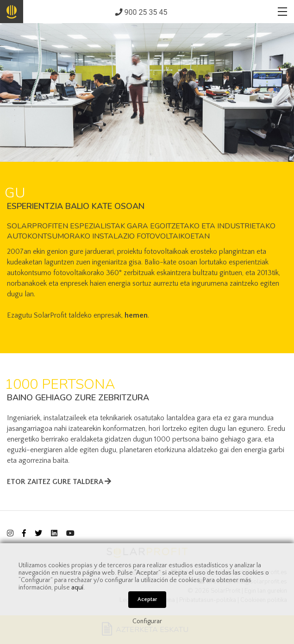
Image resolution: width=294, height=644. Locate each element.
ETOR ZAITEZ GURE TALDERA (59, 482)
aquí (77, 588)
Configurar (147, 621)
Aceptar (147, 599)
